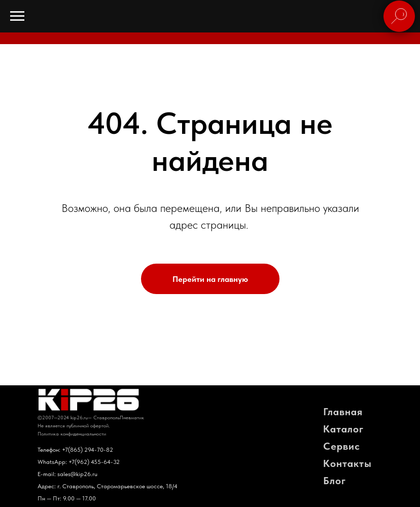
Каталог (343, 429)
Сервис (342, 446)
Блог (335, 481)
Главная (343, 412)
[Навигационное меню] (17, 16)
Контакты (347, 463)
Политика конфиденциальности (72, 433)
